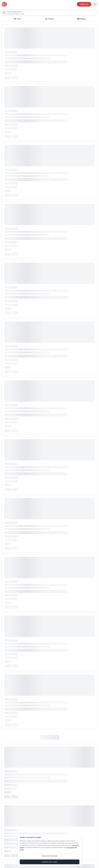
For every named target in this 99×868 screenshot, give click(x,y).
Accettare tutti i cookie (50, 862)
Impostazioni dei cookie (49, 856)
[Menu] (95, 4)
